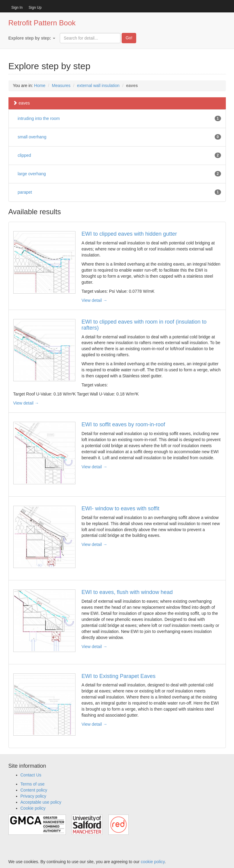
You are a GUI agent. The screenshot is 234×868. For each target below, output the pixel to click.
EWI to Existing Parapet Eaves (119, 676)
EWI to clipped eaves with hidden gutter (129, 234)
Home (40, 86)
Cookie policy (33, 808)
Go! (129, 38)
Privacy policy (34, 796)
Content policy (34, 790)
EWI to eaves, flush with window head (127, 592)
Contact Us (31, 775)
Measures (61, 86)
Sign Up (35, 8)
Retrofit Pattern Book (42, 23)
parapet (25, 192)
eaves (21, 103)
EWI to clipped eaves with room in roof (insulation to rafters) (144, 325)
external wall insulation (98, 86)
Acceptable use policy (41, 802)
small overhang (32, 137)
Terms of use (33, 784)
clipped (24, 155)
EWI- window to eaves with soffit (120, 508)
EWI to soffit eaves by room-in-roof (123, 424)
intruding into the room (39, 118)
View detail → (94, 300)
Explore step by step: (32, 38)
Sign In (17, 8)
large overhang (32, 174)
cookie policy (153, 862)
